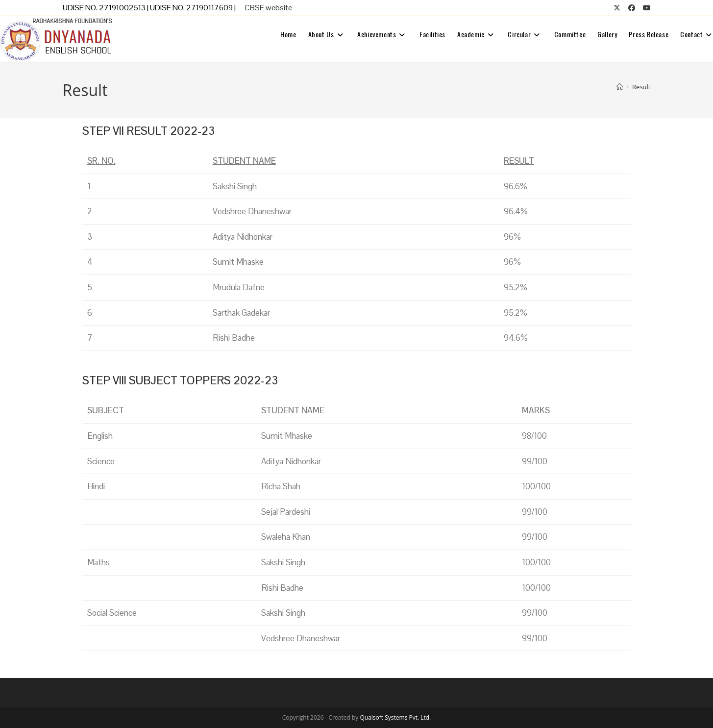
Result (641, 87)
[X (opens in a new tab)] (617, 8)
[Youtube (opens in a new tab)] (645, 8)
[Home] (620, 87)
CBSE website (268, 8)
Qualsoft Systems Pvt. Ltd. (395, 717)
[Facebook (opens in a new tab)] (632, 8)
